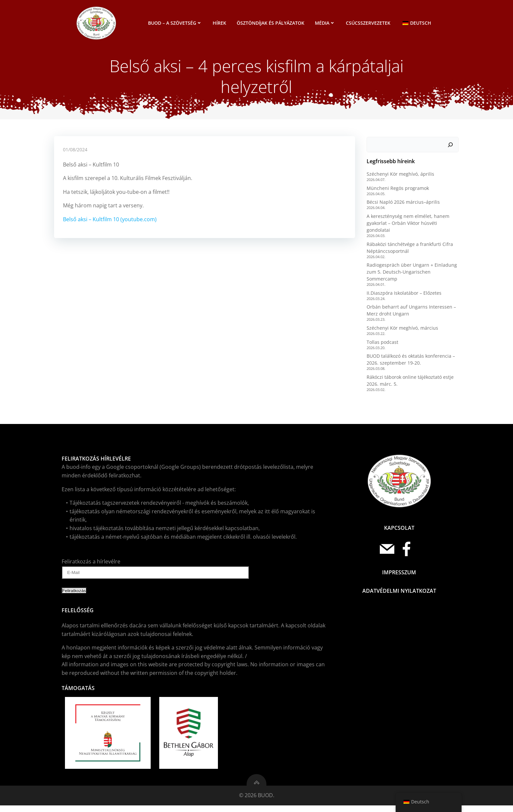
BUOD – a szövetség (176, 23)
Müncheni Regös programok (397, 192)
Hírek (220, 23)
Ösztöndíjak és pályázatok (272, 23)
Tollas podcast (381, 346)
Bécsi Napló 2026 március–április (402, 206)
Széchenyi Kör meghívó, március (401, 331)
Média (326, 23)
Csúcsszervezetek (369, 23)
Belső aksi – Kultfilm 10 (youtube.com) (110, 224)
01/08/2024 (75, 154)
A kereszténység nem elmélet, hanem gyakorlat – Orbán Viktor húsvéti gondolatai (407, 227)
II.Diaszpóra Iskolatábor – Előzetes (403, 297)
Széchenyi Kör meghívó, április (399, 178)
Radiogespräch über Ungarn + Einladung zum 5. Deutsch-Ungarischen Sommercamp (411, 275)
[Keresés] (451, 148)
